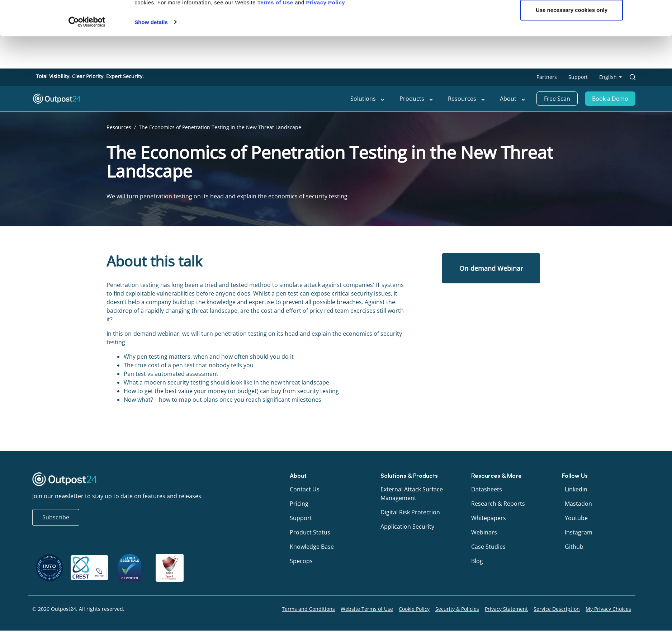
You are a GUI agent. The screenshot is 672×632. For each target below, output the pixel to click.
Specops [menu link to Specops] (301, 561)
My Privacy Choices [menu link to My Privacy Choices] (608, 609)
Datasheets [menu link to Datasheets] (487, 489)
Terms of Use (275, 100)
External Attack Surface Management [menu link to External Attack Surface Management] (412, 494)
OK (572, 84)
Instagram (579, 532)
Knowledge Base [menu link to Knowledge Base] (312, 547)
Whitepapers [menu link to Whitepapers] (489, 518)
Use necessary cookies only (572, 108)
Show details (151, 120)
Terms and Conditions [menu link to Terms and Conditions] (308, 609)
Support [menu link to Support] (301, 518)
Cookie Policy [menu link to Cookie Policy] (414, 609)
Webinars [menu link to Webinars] (484, 532)
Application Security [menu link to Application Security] (407, 527)
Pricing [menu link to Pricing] (299, 504)
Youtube (576, 518)
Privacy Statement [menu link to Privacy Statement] (506, 609)
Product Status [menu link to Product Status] (310, 532)
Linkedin (576, 489)
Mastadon (578, 504)
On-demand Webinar (491, 268)
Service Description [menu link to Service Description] (557, 609)
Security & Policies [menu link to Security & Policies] (457, 609)
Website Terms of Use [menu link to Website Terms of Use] (367, 609)
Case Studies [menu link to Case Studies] (488, 547)
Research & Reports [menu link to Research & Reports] (498, 504)
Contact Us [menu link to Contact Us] (305, 489)
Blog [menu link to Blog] (477, 561)
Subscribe (56, 517)
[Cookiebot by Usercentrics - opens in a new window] (87, 120)
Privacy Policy (325, 100)
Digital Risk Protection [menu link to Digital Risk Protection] (410, 512)
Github (574, 547)
